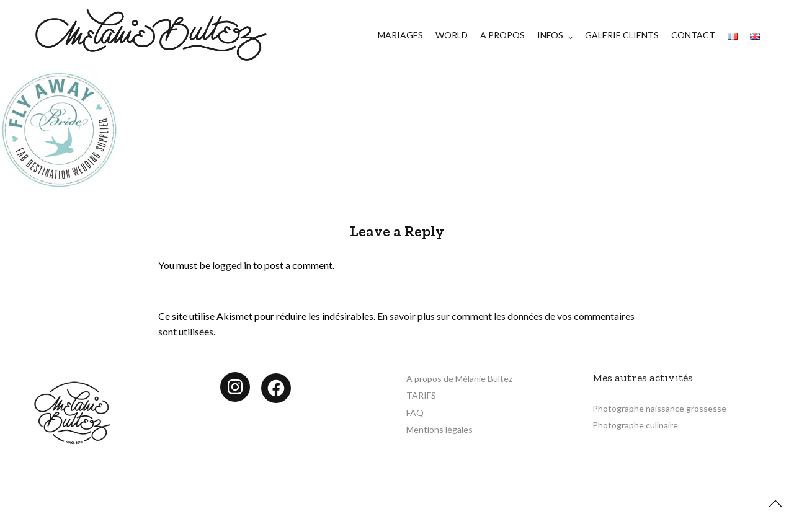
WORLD (452, 35)
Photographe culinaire (635, 425)
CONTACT (693, 35)
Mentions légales (439, 429)
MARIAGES (400, 35)
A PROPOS (502, 35)
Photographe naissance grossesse (659, 408)
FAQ (415, 413)
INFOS (550, 35)
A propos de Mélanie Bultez (459, 379)
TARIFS (421, 395)
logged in (232, 265)
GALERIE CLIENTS (622, 35)
